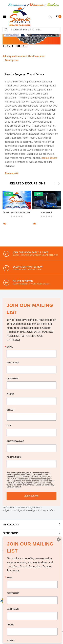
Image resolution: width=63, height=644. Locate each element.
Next (59, 183)
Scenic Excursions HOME (17, 212)
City (9, 426)
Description (12, 60)
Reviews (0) (12, 173)
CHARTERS (47, 212)
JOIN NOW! (31, 496)
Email (10, 347)
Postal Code (14, 457)
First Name (13, 363)
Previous (55, 183)
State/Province (15, 441)
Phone (10, 394)
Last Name (12, 378)
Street (10, 410)
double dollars (49, 158)
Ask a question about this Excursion (24, 56)
